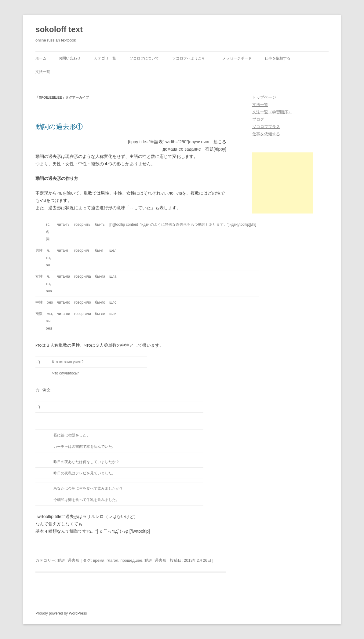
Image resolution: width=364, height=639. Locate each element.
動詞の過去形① (59, 127)
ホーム (41, 58)
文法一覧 (43, 72)
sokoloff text (59, 29)
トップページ (264, 97)
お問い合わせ (70, 58)
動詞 (61, 560)
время (98, 560)
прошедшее (131, 560)
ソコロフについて (144, 58)
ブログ (258, 119)
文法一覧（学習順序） (272, 112)
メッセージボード (237, 58)
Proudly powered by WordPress (61, 613)
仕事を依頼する (278, 58)
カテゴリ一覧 (105, 58)
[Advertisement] (283, 183)
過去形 (73, 560)
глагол (112, 560)
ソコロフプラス (266, 127)
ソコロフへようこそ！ (191, 58)
